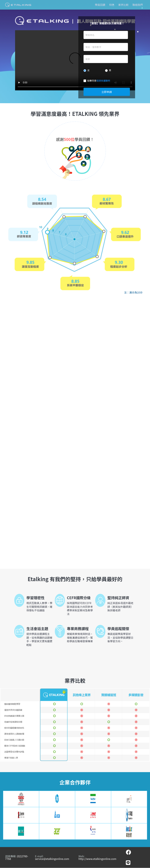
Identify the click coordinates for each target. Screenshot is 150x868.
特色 (112, 5)
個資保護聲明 (103, 81)
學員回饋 (100, 5)
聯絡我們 (138, 5)
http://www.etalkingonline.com (97, 859)
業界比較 (123, 5)
